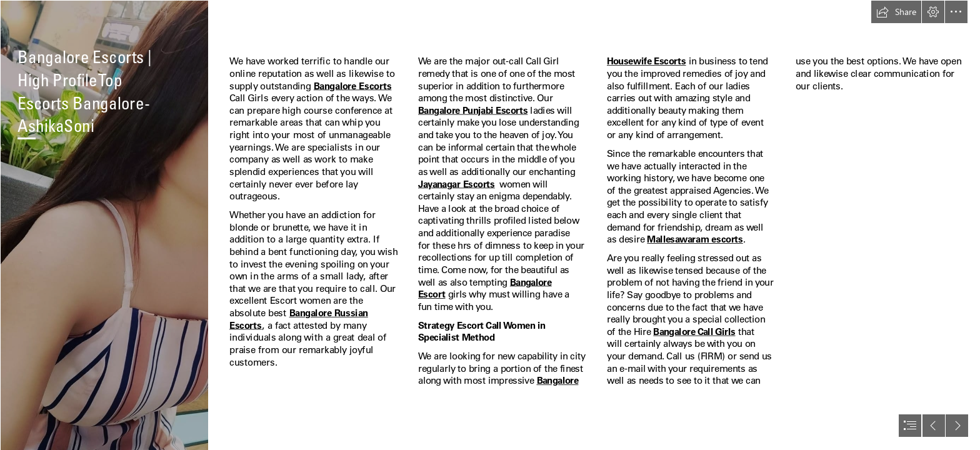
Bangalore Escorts (353, 86)
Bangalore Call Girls (694, 331)
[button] (896, 12)
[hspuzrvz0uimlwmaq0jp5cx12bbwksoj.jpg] (104, 225)
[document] (490, 225)
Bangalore (557, 381)
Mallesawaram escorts (695, 239)
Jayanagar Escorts (457, 184)
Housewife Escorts (646, 61)
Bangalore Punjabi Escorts (473, 110)
